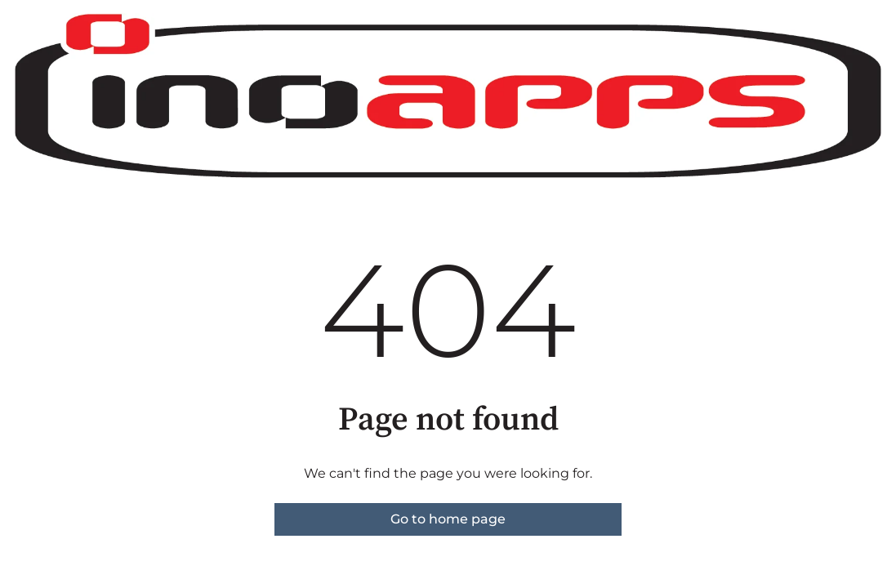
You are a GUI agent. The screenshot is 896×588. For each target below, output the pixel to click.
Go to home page (448, 519)
